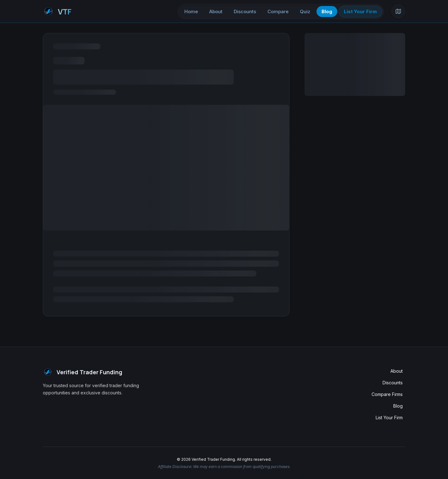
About (216, 11)
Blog (327, 11)
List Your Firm (360, 11)
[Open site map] (398, 11)
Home (191, 11)
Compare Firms (387, 394)
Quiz (305, 11)
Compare (278, 11)
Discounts (245, 11)
